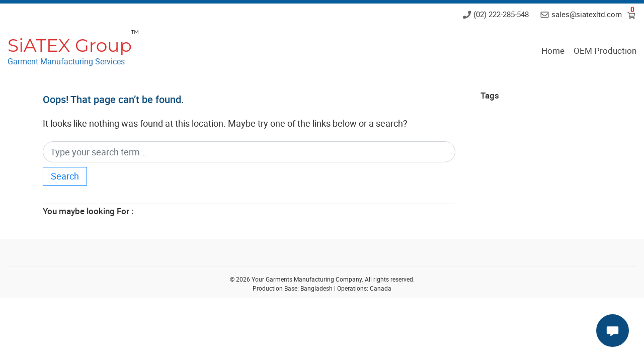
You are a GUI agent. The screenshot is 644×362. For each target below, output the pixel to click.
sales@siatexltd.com (587, 14)
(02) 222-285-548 (501, 14)
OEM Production (605, 51)
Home (553, 51)
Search (65, 176)
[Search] (249, 152)
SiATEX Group (70, 45)
